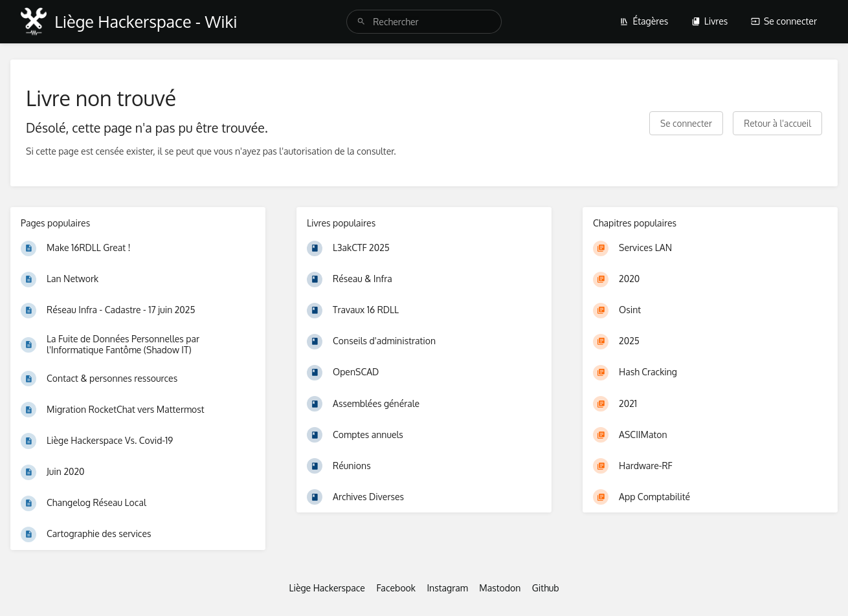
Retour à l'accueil (777, 123)
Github (546, 588)
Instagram (447, 588)
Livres (710, 21)
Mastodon (500, 588)
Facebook (396, 588)
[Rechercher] (361, 22)
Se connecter (784, 21)
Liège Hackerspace (327, 588)
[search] (424, 22)
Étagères (644, 21)
